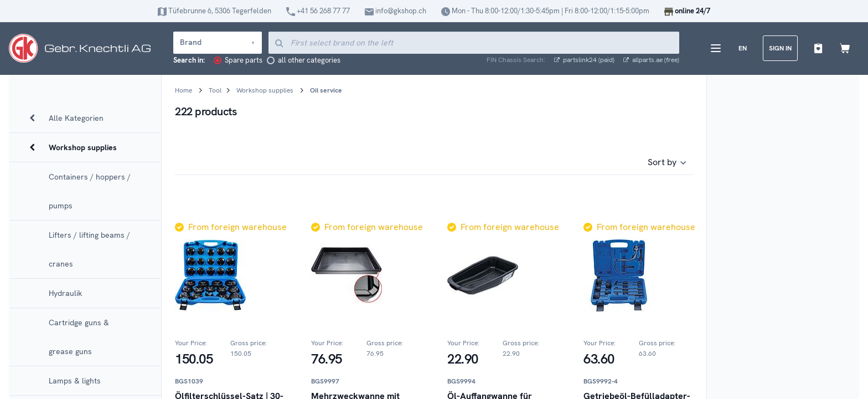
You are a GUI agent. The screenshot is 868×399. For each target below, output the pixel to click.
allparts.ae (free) (651, 60)
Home (184, 90)
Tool (215, 90)
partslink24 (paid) (584, 60)
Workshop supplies (265, 90)
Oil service (326, 90)
